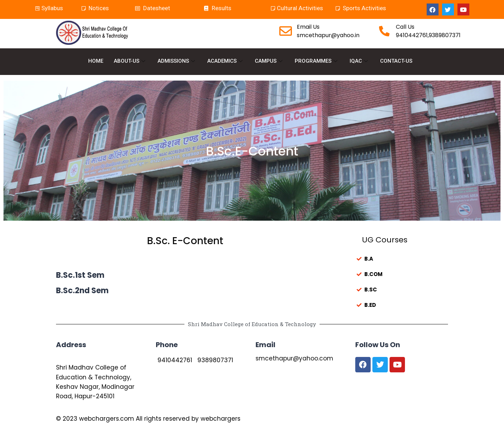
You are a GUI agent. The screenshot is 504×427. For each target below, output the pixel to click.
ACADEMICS (226, 61)
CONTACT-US (396, 61)
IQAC (360, 61)
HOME (96, 61)
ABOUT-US (130, 61)
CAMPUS (269, 61)
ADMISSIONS (177, 61)
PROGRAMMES (317, 61)
